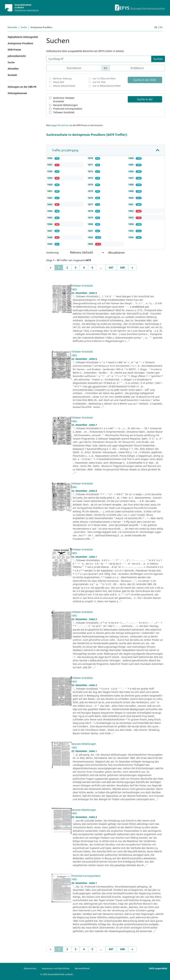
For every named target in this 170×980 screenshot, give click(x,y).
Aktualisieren (116, 253)
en (161, 27)
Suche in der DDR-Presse (145, 81)
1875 (91, 191)
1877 (91, 204)
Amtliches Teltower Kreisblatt (64, 100)
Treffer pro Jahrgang (65, 150)
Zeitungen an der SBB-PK (22, 87)
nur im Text (99, 82)
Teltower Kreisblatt (64, 112)
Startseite (12, 27)
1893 (131, 217)
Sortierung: (53, 252)
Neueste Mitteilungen (65, 105)
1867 (50, 231)
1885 (131, 165)
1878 (91, 211)
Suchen (158, 59)
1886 (131, 171)
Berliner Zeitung (62, 78)
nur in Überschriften (104, 78)
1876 (91, 198)
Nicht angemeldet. (158, 968)
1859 (50, 178)
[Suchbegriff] (99, 59)
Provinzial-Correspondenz (68, 109)
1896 (131, 237)
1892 (131, 211)
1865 (50, 217)
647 (111, 268)
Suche (24, 27)
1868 (50, 237)
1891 (131, 204)
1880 (91, 224)
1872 (91, 171)
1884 (131, 158)
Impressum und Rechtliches (56, 968)
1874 (91, 185)
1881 (91, 231)
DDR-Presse (14, 50)
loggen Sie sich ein (60, 125)
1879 (91, 217)
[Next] (132, 268)
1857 (50, 165)
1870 (91, 158)
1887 (131, 178)
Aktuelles (13, 69)
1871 (91, 165)
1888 (131, 185)
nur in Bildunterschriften (107, 86)
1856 (50, 158)
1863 (50, 204)
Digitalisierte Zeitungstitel (23, 37)
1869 (50, 244)
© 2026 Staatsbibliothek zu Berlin (57, 974)
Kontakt (12, 75)
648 (122, 268)
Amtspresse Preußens (20, 43)
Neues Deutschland (64, 86)
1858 (50, 171)
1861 (50, 191)
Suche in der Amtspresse (145, 100)
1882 (91, 237)
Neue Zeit (59, 82)
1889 (131, 191)
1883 (91, 244)
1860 (50, 185)
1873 (91, 178)
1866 (50, 224)
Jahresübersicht (17, 56)
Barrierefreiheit (82, 968)
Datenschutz (30, 968)
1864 (50, 211)
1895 (131, 231)
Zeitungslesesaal (17, 93)
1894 (131, 224)
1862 (50, 198)
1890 (131, 198)
